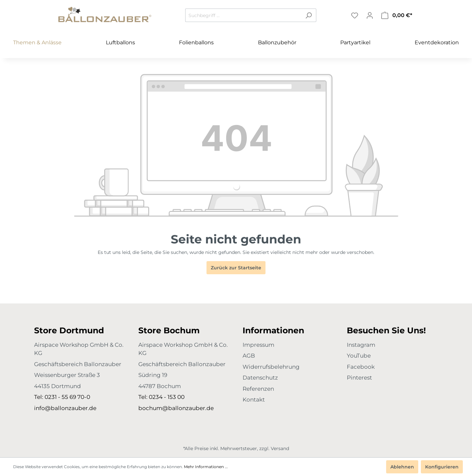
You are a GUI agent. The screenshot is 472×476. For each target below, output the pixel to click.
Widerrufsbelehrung (271, 367)
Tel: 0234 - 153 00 (161, 397)
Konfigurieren (442, 467)
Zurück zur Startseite (236, 268)
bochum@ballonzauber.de (176, 408)
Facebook (361, 367)
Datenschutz (260, 378)
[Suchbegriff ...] (243, 15)
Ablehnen (402, 467)
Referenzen (258, 389)
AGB (249, 356)
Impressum (258, 345)
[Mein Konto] (370, 15)
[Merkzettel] (355, 15)
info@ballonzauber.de (65, 408)
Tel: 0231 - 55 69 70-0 (62, 397)
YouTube (359, 356)
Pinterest (359, 378)
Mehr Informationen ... (206, 467)
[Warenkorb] (397, 15)
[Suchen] (309, 15)
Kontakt (254, 400)
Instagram (361, 345)
